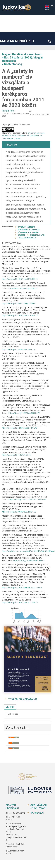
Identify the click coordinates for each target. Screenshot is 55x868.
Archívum (35, 54)
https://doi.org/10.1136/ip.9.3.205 (16, 455)
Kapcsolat (37, 813)
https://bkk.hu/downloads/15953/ (23, 288)
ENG (47, 8)
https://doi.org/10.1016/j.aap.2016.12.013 (20, 315)
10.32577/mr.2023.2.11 (39, 114)
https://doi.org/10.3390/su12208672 (24, 413)
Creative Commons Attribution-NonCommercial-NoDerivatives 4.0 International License (23, 136)
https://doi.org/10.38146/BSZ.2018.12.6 (19, 512)
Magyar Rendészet (17, 41)
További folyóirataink (22, 699)
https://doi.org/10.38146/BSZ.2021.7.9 (18, 349)
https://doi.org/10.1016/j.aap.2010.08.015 (20, 279)
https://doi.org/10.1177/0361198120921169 (27, 500)
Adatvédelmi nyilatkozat (39, 806)
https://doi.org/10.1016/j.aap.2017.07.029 (20, 602)
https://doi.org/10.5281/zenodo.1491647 (20, 428)
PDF (12, 707)
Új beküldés (13, 714)
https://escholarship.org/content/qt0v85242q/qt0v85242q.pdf (29, 551)
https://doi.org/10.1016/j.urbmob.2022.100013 (22, 588)
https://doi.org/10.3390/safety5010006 (19, 303)
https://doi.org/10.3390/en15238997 (29, 561)
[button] (52, 6)
